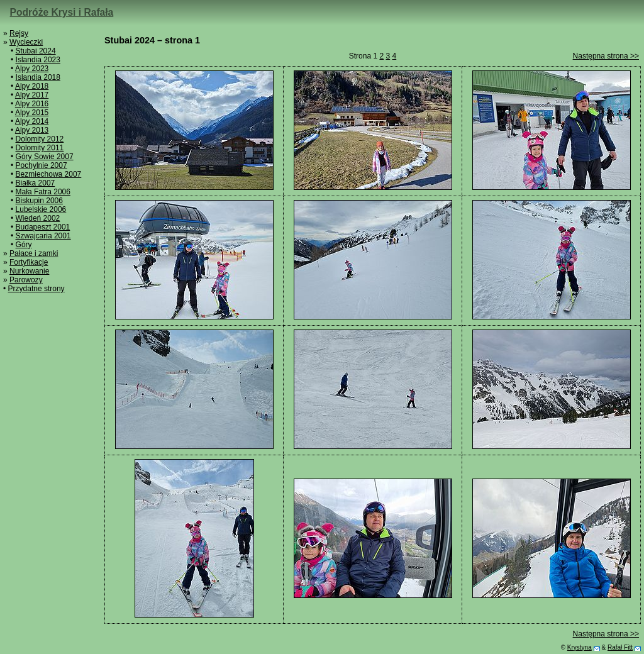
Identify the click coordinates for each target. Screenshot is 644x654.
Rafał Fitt (620, 647)
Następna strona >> (606, 56)
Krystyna (580, 647)
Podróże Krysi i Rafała (62, 12)
